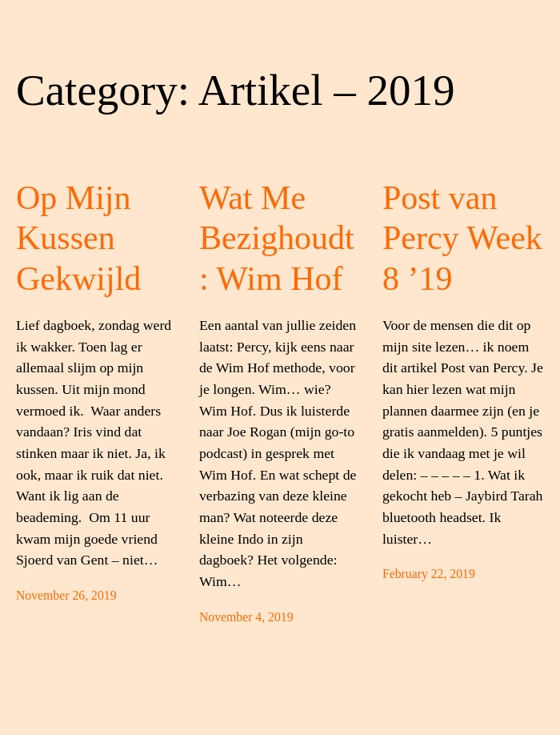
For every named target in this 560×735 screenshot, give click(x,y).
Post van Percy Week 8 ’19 (462, 238)
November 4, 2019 (246, 617)
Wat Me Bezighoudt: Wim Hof (277, 238)
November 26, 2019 (66, 595)
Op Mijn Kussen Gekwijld (78, 238)
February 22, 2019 (429, 574)
